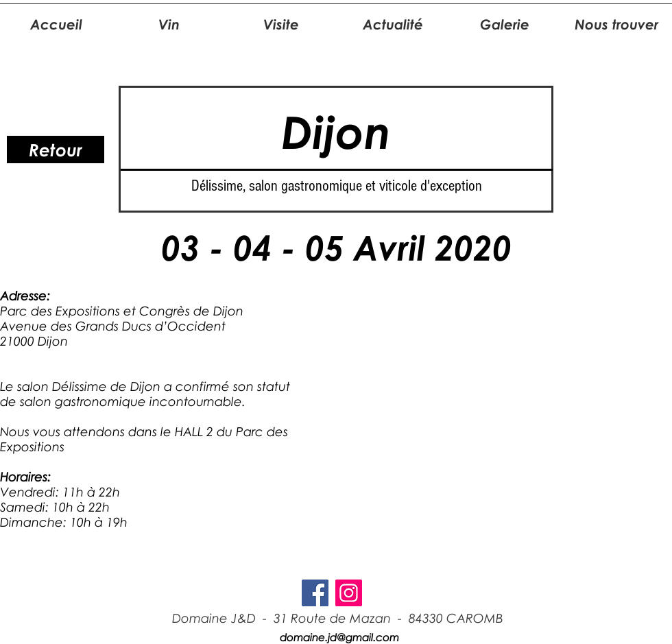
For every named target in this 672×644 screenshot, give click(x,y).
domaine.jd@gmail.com (339, 637)
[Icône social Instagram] (349, 593)
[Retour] (56, 150)
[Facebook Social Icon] (315, 593)
